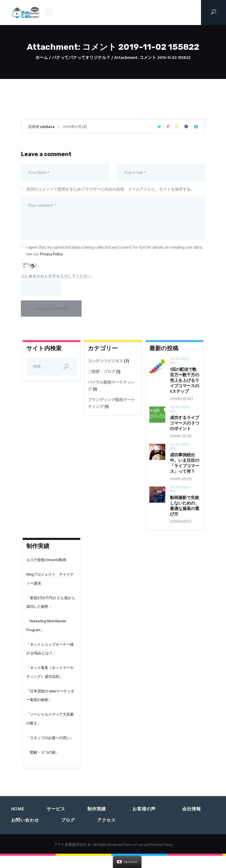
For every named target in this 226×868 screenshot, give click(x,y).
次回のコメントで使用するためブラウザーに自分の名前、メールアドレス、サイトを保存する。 (110, 189)
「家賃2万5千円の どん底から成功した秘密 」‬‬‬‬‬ (51, 606)
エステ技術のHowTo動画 (46, 562)
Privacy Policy (51, 254)
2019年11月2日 (75, 127)
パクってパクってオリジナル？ (81, 58)
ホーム (42, 58)
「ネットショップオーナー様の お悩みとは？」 (50, 655)
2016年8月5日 (181, 523)
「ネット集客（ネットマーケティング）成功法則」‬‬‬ (50, 680)
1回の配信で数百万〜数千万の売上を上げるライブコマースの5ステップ (185, 382)
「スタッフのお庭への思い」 (50, 749)
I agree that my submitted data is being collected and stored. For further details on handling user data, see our (114, 251)
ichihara (48, 127)
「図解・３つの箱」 (43, 765)
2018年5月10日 (182, 400)
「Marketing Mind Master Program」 (46, 631)
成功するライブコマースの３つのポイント (185, 425)
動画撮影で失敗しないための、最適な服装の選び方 (185, 508)
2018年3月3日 (181, 438)
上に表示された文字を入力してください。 (58, 276)
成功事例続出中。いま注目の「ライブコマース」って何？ (185, 465)
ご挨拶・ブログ (102, 373)
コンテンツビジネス (105, 362)
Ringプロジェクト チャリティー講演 (50, 582)
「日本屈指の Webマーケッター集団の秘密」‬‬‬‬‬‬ (50, 705)
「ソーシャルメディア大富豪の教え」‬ (50, 729)
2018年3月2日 (181, 480)
